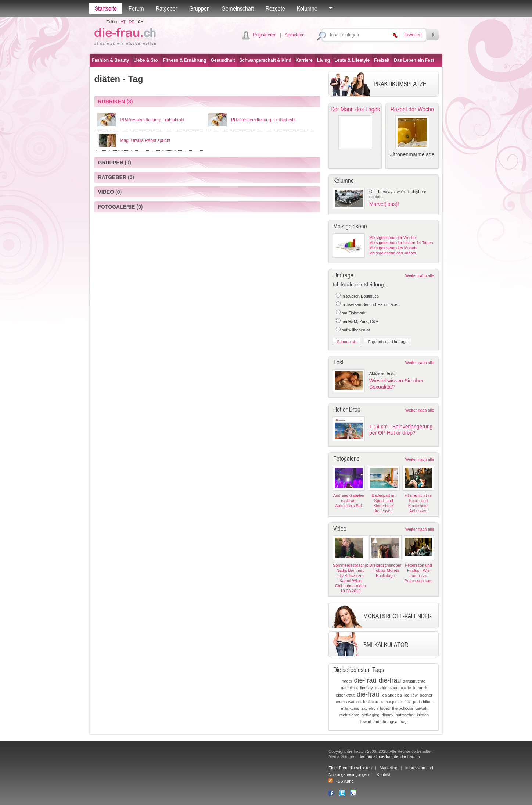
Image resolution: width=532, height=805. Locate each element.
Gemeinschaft (238, 8)
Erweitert (413, 35)
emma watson (348, 702)
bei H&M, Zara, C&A (360, 321)
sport (394, 688)
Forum (136, 8)
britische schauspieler (382, 702)
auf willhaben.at (356, 330)
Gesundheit (223, 60)
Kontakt (383, 774)
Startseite (106, 8)
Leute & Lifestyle (352, 60)
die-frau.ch (410, 756)
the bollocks (403, 708)
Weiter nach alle (420, 275)
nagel (347, 681)
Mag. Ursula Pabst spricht (145, 140)
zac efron (369, 708)
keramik (420, 688)
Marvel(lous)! (384, 204)
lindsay (366, 688)
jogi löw (411, 695)
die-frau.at (368, 756)
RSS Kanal (342, 781)
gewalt (421, 708)
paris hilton (423, 702)
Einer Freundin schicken (350, 768)
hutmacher (405, 715)
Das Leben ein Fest (414, 60)
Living (323, 60)
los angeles (392, 695)
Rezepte (275, 8)
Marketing (388, 768)
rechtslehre (349, 715)
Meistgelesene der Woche (393, 238)
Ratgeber (167, 8)
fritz (407, 702)
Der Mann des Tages (355, 109)
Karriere (304, 60)
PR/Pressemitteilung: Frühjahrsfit (152, 120)
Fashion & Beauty (110, 60)
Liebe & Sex (146, 60)
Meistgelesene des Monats (393, 248)
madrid (381, 688)
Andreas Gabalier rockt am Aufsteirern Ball (349, 501)
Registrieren (265, 35)
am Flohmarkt (354, 313)
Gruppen (199, 8)
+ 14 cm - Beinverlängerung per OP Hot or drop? (401, 430)
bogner (426, 695)
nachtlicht (349, 688)
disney (388, 715)
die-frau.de (389, 756)
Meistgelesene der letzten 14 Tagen (401, 243)
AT (123, 22)
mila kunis (350, 708)
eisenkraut (345, 695)
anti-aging (370, 715)
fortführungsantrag (390, 722)
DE (132, 22)
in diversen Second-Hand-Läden (371, 304)
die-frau (365, 680)
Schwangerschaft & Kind (265, 60)
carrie (406, 688)
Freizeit (382, 60)
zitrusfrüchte (414, 681)
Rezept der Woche (412, 109)
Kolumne (307, 8)
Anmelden (295, 35)
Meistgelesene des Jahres (393, 253)
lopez (385, 708)
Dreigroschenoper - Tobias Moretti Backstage (385, 570)
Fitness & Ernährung (184, 60)
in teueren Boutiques (360, 296)
